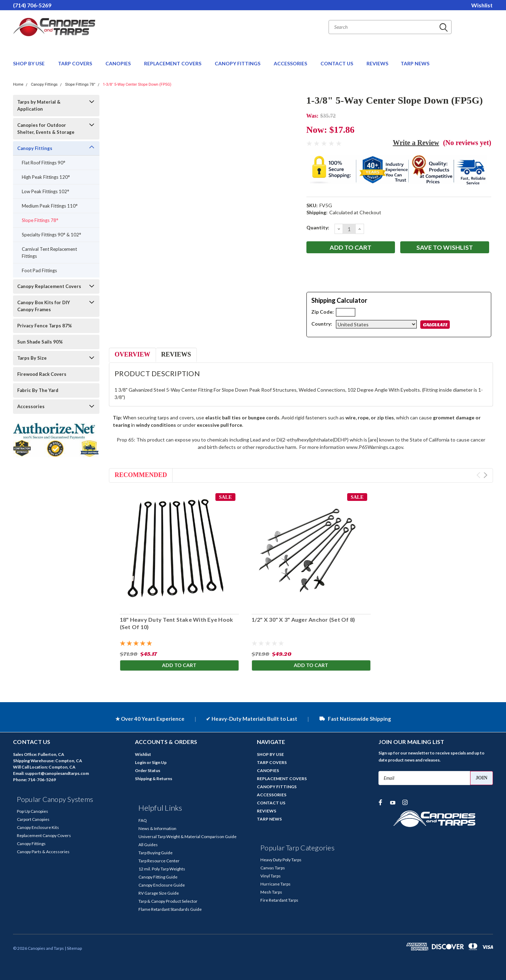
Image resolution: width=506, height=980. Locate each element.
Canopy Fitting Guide (158, 877)
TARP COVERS (76, 63)
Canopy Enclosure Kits (38, 827)
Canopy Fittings (44, 84)
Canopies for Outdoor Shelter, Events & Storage (46, 129)
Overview (132, 354)
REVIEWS (377, 63)
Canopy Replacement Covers (49, 286)
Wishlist (482, 5)
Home (18, 84)
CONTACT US (337, 63)
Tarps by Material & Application (39, 105)
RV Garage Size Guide (159, 893)
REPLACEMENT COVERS (173, 63)
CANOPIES (119, 63)
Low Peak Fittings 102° (46, 191)
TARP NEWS (415, 63)
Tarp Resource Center (159, 861)
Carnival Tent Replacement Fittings (49, 253)
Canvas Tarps (273, 868)
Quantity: (318, 227)
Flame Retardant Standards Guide (170, 909)
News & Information (157, 828)
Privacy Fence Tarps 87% (45, 326)
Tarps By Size (32, 358)
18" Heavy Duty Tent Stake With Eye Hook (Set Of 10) (176, 623)
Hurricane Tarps (275, 884)
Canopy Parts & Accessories (43, 852)
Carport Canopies (33, 819)
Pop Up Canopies (33, 811)
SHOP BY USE (29, 63)
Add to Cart (179, 665)
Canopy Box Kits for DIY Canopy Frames (44, 306)
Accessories (31, 406)
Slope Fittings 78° (80, 84)
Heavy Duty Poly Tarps (281, 860)
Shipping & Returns (154, 779)
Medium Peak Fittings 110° (50, 206)
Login (140, 762)
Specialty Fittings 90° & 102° (51, 235)
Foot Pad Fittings (39, 270)
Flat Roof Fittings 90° (44, 163)
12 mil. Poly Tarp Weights (162, 869)
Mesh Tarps (271, 892)
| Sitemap (73, 948)
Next (485, 475)
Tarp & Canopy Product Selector (168, 901)
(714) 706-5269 (32, 5)
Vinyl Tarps (271, 876)
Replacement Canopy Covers (44, 835)
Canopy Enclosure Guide (162, 885)
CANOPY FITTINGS (238, 63)
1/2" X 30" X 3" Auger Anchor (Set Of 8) (303, 619)
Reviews (176, 354)
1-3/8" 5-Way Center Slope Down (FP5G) (137, 84)
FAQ (143, 820)
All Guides (148, 845)
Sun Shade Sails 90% (40, 342)
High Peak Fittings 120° (46, 177)
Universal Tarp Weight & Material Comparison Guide (187, 837)
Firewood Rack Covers (42, 374)
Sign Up (159, 762)
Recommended (141, 475)
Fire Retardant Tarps (279, 900)
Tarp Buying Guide (155, 853)
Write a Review (416, 143)
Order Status (148, 770)
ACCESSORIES (291, 63)
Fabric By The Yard (38, 390)
